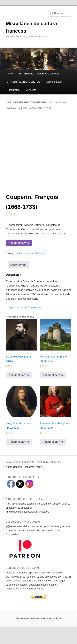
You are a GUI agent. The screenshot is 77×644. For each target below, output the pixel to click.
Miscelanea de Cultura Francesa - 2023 (38, 636)
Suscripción (13, 90)
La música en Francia (32, 271)
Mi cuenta (31, 90)
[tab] (18, 282)
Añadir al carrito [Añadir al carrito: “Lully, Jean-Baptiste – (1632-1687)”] (19, 460)
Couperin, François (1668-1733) (24, 325)
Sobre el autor (54, 82)
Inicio (10, 74)
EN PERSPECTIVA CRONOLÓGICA (39, 74)
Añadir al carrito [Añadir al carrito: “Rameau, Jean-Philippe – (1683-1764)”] (53, 460)
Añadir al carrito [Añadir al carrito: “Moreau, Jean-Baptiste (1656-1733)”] (53, 393)
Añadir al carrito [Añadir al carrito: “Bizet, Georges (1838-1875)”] (19, 393)
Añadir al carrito (19, 261)
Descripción (18, 283)
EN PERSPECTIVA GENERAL (24, 82)
